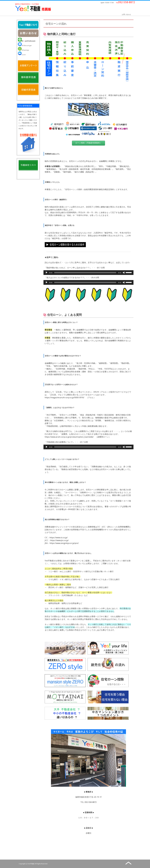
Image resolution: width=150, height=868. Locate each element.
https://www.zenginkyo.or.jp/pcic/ (64, 543)
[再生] (47, 273)
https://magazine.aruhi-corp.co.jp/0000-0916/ (64, 397)
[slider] (85, 273)
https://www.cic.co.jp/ (59, 538)
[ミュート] (124, 273)
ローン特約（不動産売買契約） (88, 143)
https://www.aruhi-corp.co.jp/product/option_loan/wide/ (69, 437)
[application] (88, 273)
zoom (22, 55)
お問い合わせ (126, 14)
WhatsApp (23, 50)
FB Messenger (25, 45)
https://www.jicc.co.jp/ (59, 540)
